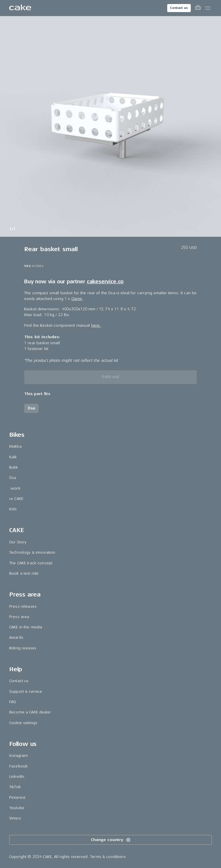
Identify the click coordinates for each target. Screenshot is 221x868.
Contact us (179, 8)
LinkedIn (17, 776)
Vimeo (15, 818)
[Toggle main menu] (208, 8)
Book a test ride (24, 573)
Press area (19, 617)
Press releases (23, 606)
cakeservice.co (105, 282)
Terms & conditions (108, 857)
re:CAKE (16, 499)
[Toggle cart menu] (198, 8)
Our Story (18, 542)
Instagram (18, 756)
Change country (111, 840)
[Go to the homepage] (20, 8)
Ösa (13, 478)
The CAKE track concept (31, 563)
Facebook (18, 766)
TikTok (15, 787)
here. (96, 325)
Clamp (77, 299)
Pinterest (17, 797)
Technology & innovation (32, 552)
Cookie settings (23, 723)
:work (15, 488)
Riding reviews (23, 648)
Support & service (26, 691)
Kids (13, 509)
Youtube (17, 808)
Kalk (13, 457)
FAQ (13, 702)
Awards (16, 637)
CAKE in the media (26, 627)
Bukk (14, 467)
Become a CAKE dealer (30, 712)
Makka (15, 446)
